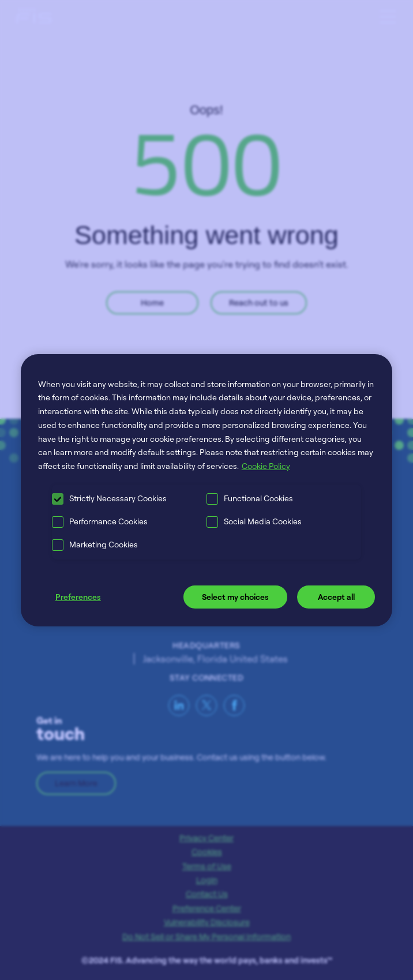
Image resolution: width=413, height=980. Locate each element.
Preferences (78, 597)
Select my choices (235, 597)
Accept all (336, 597)
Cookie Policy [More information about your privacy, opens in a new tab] (266, 466)
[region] (206, 490)
